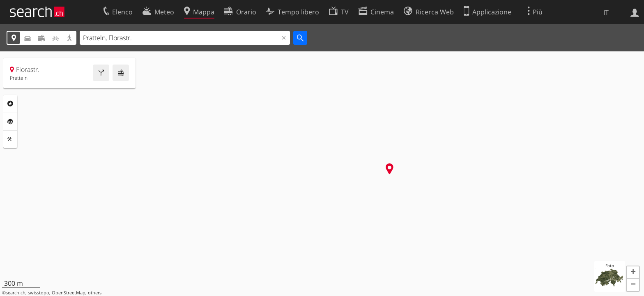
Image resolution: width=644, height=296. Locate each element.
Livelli (10, 122)
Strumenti (10, 139)
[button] (633, 273)
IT (606, 12)
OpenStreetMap (69, 293)
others (95, 293)
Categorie (10, 104)
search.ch (16, 293)
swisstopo (39, 293)
